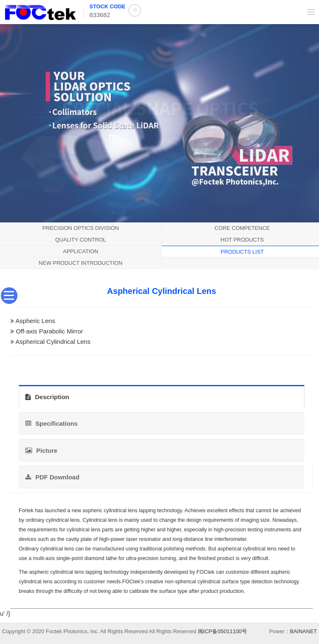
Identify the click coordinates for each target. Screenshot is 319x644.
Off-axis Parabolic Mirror (49, 331)
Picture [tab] (41, 450)
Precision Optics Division (81, 228)
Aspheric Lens (35, 321)
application (80, 251)
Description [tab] (47, 397)
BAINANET (303, 631)
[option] (159, 122)
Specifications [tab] (52, 423)
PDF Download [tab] (52, 477)
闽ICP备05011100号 (223, 631)
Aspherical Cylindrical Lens (53, 342)
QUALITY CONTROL (80, 240)
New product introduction (80, 263)
